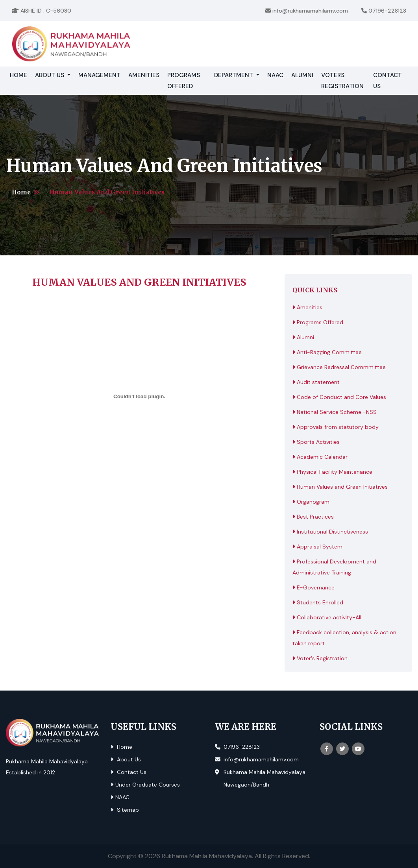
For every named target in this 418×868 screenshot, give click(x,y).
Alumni (302, 75)
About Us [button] (50, 75)
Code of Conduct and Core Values (339, 397)
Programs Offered (184, 81)
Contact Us (387, 81)
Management (99, 75)
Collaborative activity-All (327, 617)
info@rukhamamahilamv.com (307, 11)
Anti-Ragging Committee (327, 352)
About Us (126, 759)
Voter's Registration (320, 658)
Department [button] (234, 75)
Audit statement (316, 382)
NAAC (275, 75)
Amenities (144, 75)
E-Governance (313, 587)
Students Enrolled (318, 602)
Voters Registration (342, 81)
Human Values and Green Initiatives (340, 487)
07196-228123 (384, 11)
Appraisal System (317, 547)
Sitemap (125, 810)
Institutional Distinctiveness (330, 532)
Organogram (311, 502)
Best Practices (313, 517)
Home (20, 74)
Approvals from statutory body (336, 427)
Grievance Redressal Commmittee (339, 367)
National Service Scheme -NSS (335, 412)
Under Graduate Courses (145, 785)
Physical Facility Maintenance (332, 472)
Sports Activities (316, 442)
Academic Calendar (320, 457)
